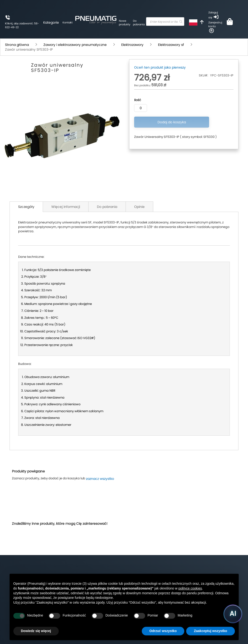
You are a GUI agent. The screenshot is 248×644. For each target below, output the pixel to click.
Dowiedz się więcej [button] (36, 631)
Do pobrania (117, 23)
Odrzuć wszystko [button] (163, 631)
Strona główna (17, 45)
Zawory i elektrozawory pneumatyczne (75, 45)
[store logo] (75, 19)
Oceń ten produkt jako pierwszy (160, 67)
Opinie (139, 207)
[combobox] (154, 22)
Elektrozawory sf (171, 45)
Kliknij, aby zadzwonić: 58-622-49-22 (12, 25)
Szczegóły (26, 207)
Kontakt (47, 22)
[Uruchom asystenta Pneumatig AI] (231, 613)
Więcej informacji (66, 207)
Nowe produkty (104, 23)
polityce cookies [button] (190, 588)
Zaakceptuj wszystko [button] (210, 631)
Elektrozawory (132, 45)
